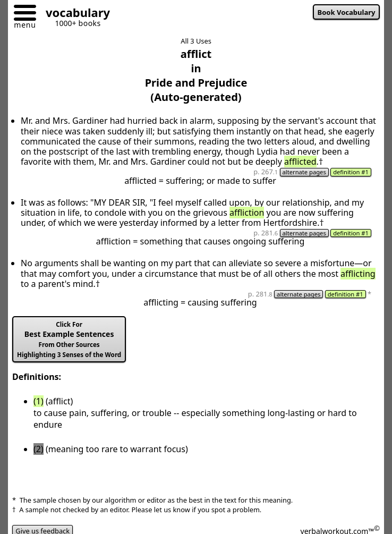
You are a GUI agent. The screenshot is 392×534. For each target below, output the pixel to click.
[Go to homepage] (74, 14)
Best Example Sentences (69, 340)
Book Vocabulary (347, 12)
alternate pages (304, 172)
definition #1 (351, 172)
